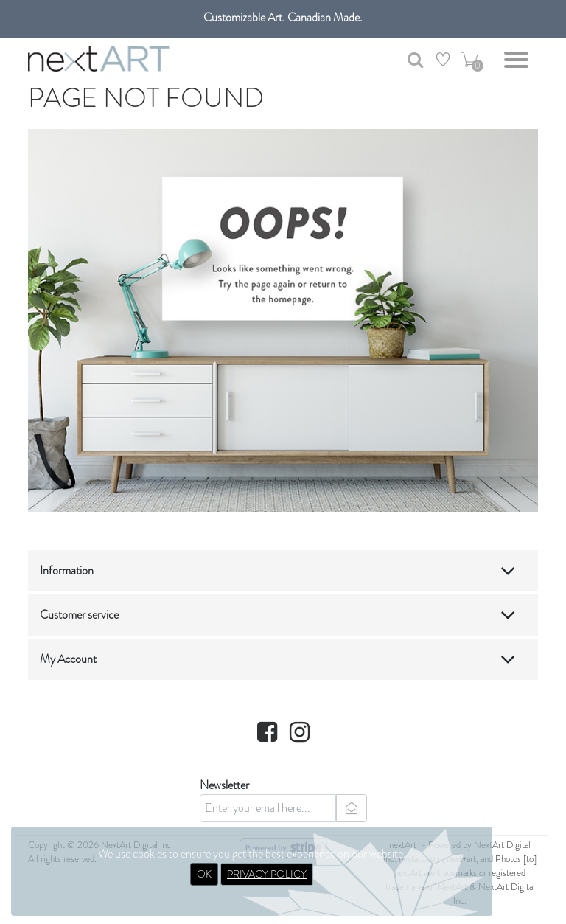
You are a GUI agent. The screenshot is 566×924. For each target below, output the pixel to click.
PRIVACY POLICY (267, 874)
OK (204, 874)
